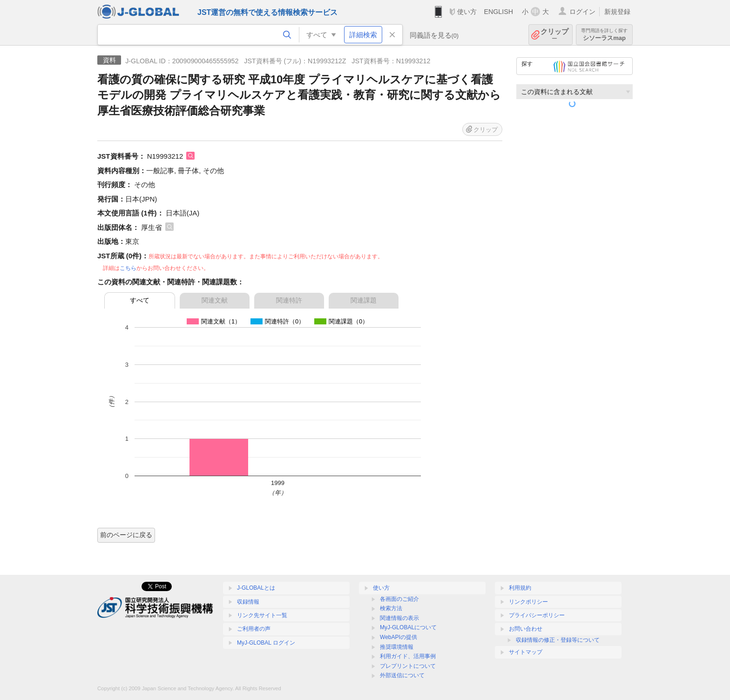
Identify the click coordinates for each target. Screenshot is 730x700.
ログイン (582, 12)
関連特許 (289, 300)
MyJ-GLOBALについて (408, 627)
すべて (140, 300)
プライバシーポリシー (537, 615)
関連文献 (215, 300)
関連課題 (364, 300)
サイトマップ (526, 652)
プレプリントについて (408, 666)
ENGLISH (498, 12)
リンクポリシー (528, 602)
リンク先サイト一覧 (262, 615)
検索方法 (391, 608)
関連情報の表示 (399, 618)
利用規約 (520, 588)
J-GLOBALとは (256, 588)
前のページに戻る (126, 535)
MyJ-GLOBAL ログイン (266, 643)
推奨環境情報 (397, 647)
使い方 (467, 12)
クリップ (554, 35)
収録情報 (248, 602)
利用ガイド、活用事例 (408, 656)
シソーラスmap (604, 35)
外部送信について (402, 675)
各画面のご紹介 (399, 599)
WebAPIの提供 (399, 637)
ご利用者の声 (254, 629)
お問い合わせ (526, 629)
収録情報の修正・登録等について (558, 640)
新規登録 (617, 12)
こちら (128, 268)
